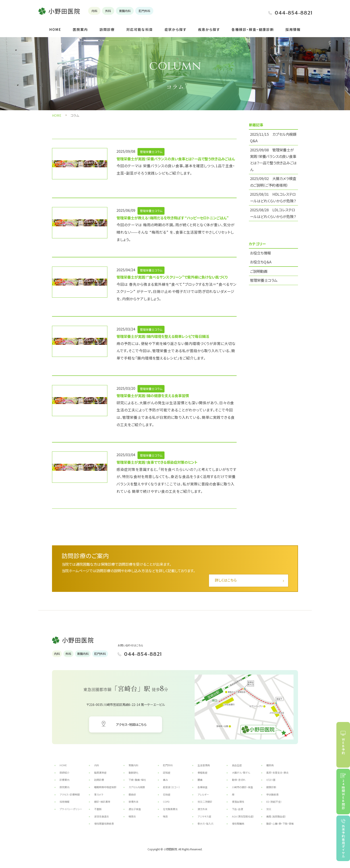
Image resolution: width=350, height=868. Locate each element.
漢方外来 (202, 809)
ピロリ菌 (271, 780)
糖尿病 (270, 765)
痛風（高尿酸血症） (276, 816)
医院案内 (80, 29)
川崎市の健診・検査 (242, 787)
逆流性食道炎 (102, 816)
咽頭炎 (132, 816)
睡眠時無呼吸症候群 (105, 787)
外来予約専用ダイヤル (343, 841)
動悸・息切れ (239, 780)
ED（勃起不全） (274, 802)
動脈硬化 (133, 773)
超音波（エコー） (172, 787)
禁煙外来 (133, 802)
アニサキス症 (204, 816)
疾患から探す (209, 29)
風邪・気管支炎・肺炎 (277, 773)
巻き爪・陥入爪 (205, 824)
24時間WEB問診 (343, 794)
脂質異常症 (100, 773)
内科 (97, 765)
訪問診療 (107, 29)
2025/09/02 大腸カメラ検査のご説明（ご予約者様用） (273, 182)
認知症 (167, 773)
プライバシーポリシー (71, 809)
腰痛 (200, 780)
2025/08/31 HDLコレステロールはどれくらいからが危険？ (273, 197)
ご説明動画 (259, 271)
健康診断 (271, 787)
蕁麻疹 (132, 794)
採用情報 (293, 29)
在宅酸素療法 (170, 809)
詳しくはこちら (226, 580)
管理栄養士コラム (264, 280)
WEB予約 (343, 746)
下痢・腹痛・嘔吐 (137, 780)
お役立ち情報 (260, 253)
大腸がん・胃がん (241, 773)
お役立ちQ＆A (261, 262)
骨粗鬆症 (202, 773)
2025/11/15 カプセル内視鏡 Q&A (273, 137)
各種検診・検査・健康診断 (253, 29)
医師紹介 (65, 773)
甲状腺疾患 (272, 794)
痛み (165, 780)
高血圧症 (237, 765)
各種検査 (202, 787)
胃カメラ (99, 794)
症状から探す (175, 29)
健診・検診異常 (102, 802)
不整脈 (98, 809)
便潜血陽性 (238, 802)
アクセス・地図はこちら (131, 724)
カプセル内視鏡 (137, 787)
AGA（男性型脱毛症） (243, 816)
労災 (269, 809)
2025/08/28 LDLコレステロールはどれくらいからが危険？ (273, 213)
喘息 (165, 816)
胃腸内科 (133, 765)
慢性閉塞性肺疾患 (104, 824)
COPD (166, 802)
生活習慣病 (204, 765)
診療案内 (65, 780)
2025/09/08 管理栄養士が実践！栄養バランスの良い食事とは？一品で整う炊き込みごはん (273, 160)
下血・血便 (237, 809)
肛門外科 (168, 765)
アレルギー (203, 794)
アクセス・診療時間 (70, 794)
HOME (55, 29)
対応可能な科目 (140, 29)
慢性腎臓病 (238, 824)
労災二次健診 (205, 802)
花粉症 (167, 794)
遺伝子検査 (135, 809)
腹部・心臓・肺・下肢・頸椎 (280, 824)
